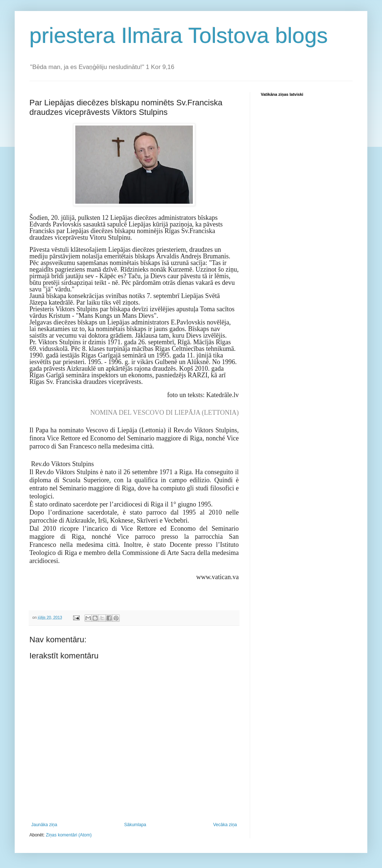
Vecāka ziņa (225, 825)
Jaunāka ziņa (44, 825)
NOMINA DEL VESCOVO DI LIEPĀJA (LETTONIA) (165, 413)
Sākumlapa (135, 825)
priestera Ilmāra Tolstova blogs (179, 35)
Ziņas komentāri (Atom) (69, 835)
